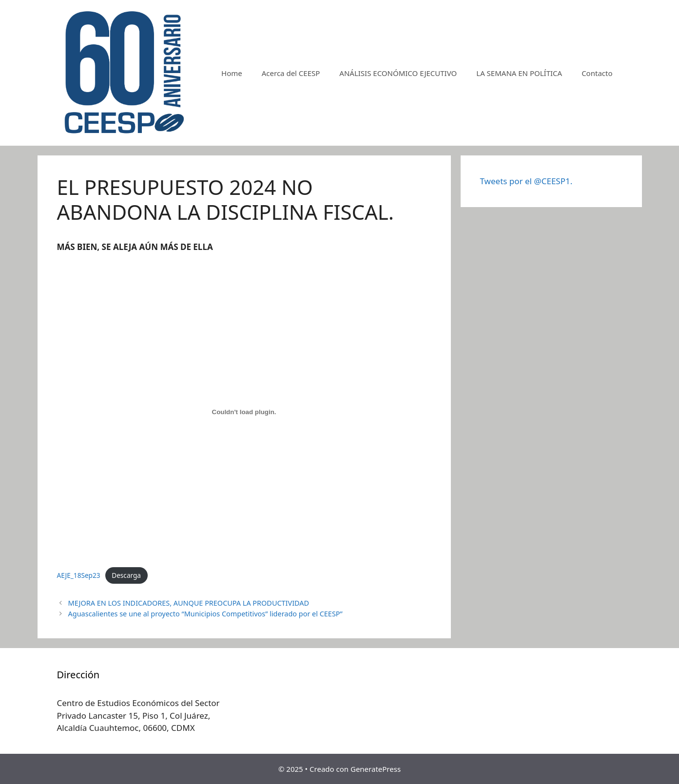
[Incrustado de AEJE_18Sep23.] (244, 412)
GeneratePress (376, 769)
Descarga (126, 575)
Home (232, 73)
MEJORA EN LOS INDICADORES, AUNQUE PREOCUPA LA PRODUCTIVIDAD (189, 603)
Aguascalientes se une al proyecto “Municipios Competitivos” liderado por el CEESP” (205, 614)
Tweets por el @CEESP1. (526, 181)
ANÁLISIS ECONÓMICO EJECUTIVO (398, 73)
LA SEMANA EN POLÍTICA (519, 73)
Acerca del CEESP (291, 73)
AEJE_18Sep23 (79, 575)
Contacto (597, 73)
